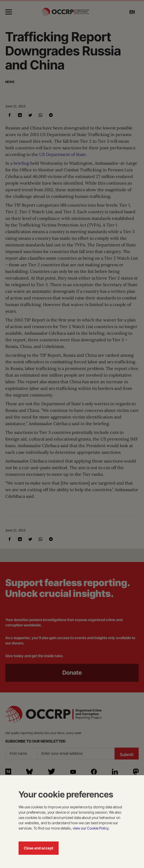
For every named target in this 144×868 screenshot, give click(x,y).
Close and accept (39, 848)
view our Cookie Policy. (91, 828)
